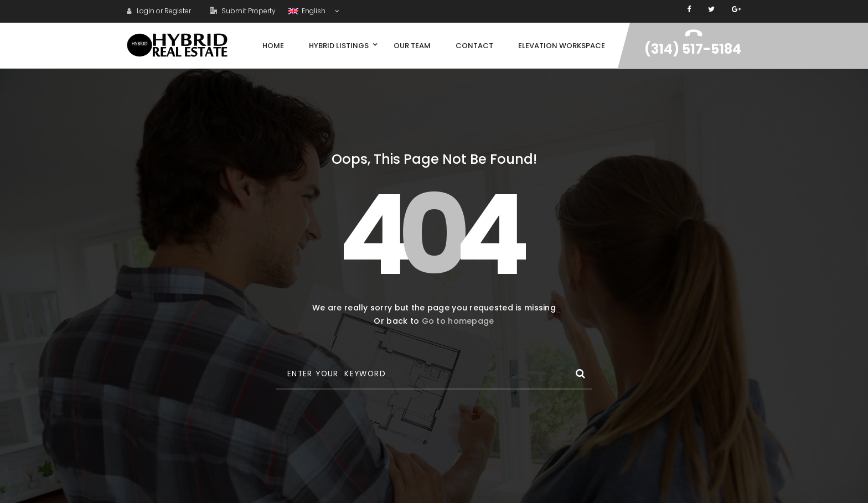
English (308, 11)
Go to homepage (458, 321)
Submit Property (243, 11)
